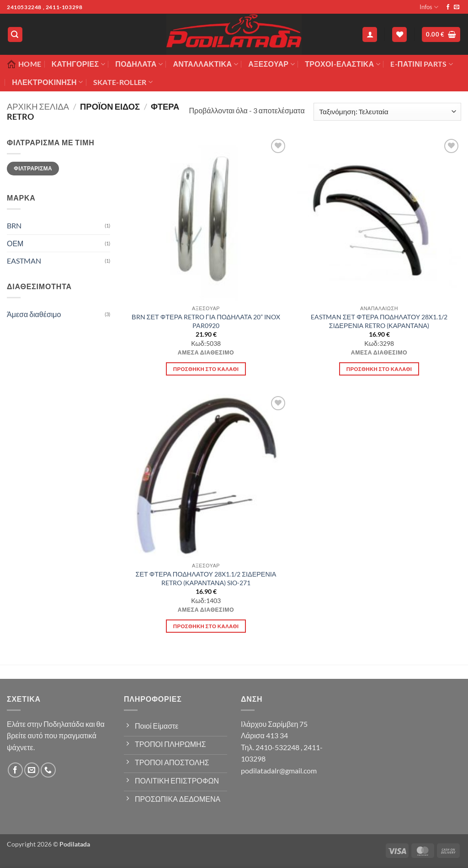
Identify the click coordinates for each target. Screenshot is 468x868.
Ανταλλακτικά (205, 64)
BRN (14, 225)
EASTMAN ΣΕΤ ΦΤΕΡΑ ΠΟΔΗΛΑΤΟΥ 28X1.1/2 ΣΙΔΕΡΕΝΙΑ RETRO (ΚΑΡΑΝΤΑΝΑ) (379, 321)
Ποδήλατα (139, 64)
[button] (15, 34)
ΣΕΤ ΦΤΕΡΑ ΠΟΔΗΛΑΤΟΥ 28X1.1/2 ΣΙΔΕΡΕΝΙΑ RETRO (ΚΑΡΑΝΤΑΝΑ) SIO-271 (206, 578)
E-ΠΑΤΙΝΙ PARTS (422, 64)
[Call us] (48, 770)
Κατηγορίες (78, 64)
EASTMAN (24, 261)
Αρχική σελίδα (38, 106)
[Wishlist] (399, 34)
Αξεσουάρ (271, 64)
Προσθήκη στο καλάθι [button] (206, 369)
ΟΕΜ (15, 243)
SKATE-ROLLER (123, 82)
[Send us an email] (457, 7)
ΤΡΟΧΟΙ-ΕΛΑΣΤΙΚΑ (343, 64)
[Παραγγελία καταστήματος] (387, 112)
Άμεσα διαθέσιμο (34, 314)
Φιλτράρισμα (33, 168)
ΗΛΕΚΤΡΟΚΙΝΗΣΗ (47, 82)
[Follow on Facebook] (448, 7)
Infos (429, 7)
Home (24, 64)
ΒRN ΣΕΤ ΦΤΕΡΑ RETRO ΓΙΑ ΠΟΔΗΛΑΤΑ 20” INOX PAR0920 (206, 321)
